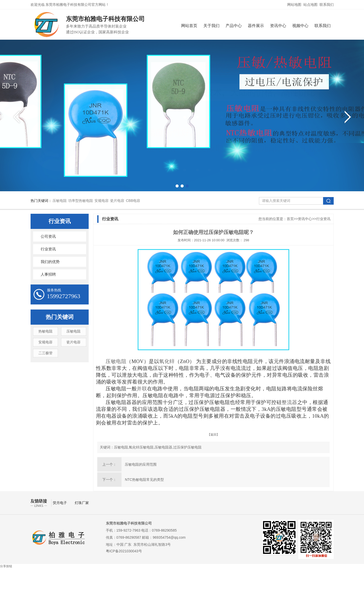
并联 (142, 389)
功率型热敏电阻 (81, 201)
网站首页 (189, 26)
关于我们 (211, 26)
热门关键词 (60, 317)
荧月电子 (60, 503)
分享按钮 (6, 566)
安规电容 (102, 201)
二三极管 (45, 353)
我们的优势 (50, 262)
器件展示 (256, 26)
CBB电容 (133, 201)
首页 (290, 219)
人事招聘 (48, 274)
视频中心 (300, 26)
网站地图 (294, 5)
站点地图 (310, 5)
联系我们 (327, 5)
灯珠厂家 (82, 503)
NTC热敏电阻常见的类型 (144, 480)
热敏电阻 (45, 331)
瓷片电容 (117, 201)
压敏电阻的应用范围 (141, 464)
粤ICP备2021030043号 (124, 551)
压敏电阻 (60, 201)
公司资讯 (48, 236)
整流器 (289, 402)
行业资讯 (60, 221)
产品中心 (234, 26)
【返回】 (213, 435)
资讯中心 (278, 26)
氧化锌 (167, 361)
